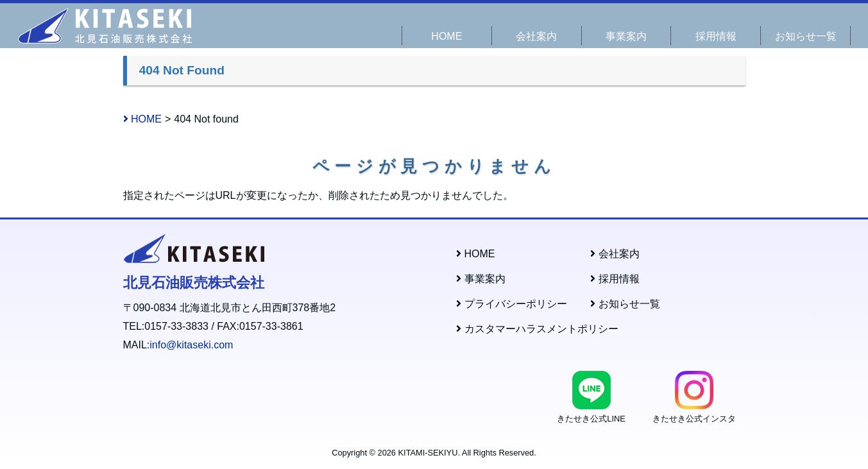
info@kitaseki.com (191, 345)
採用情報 (716, 36)
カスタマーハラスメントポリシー (537, 329)
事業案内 (626, 36)
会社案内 (536, 36)
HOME (447, 36)
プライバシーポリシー (511, 304)
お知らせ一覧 (806, 36)
